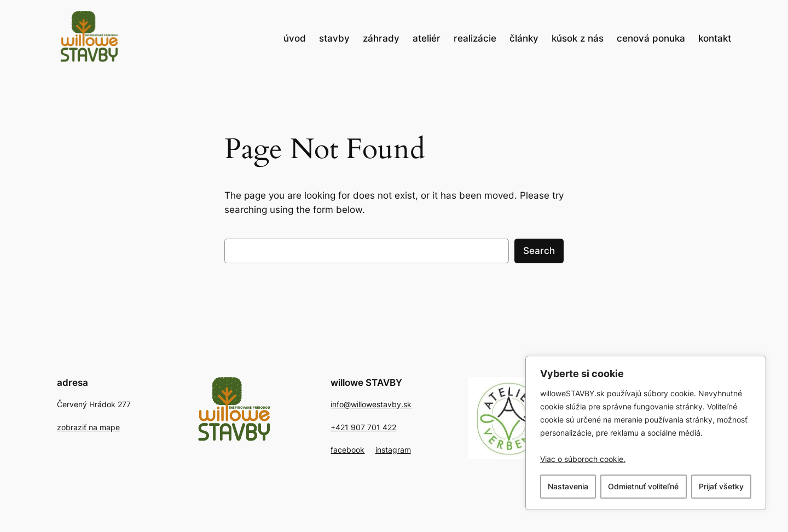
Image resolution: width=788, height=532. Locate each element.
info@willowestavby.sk (371, 404)
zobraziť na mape (88, 427)
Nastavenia (568, 486)
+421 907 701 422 (363, 427)
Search (539, 251)
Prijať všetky (721, 486)
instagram (393, 450)
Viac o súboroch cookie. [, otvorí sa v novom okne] (583, 459)
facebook (347, 450)
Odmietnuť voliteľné (643, 486)
